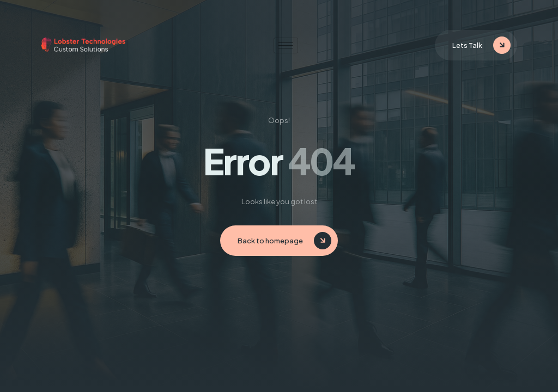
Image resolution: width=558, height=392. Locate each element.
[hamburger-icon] (286, 45)
